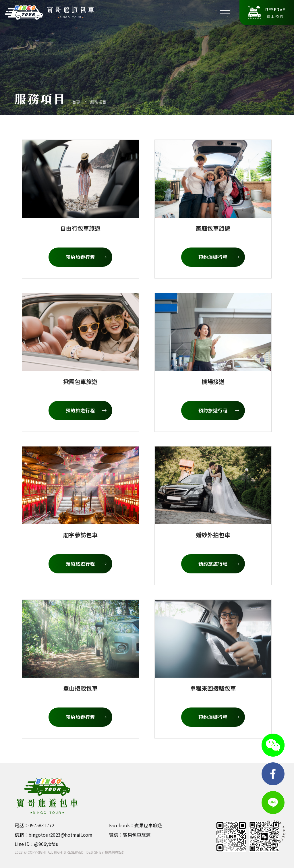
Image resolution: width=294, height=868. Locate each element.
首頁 (76, 102)
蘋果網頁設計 (115, 852)
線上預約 (275, 12)
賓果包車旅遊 (148, 825)
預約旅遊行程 (86, 257)
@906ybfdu (46, 844)
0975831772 (41, 825)
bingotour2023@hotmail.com (60, 835)
